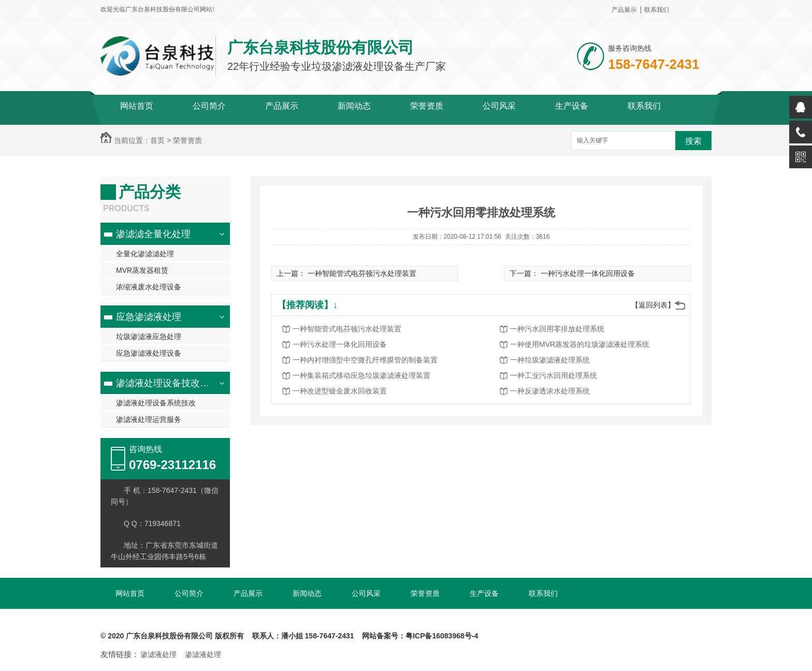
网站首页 (137, 106)
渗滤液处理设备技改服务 (167, 383)
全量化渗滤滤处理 (145, 254)
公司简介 (209, 106)
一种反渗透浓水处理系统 (550, 391)
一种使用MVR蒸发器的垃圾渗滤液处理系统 (580, 344)
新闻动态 (354, 106)
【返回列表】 (653, 305)
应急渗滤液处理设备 (149, 353)
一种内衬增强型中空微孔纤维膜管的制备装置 (365, 360)
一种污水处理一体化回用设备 (588, 273)
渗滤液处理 (158, 654)
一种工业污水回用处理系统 (554, 375)
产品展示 (624, 10)
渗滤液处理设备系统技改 (156, 403)
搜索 (693, 141)
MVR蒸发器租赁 (142, 270)
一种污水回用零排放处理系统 (557, 329)
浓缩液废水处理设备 (149, 287)
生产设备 (572, 106)
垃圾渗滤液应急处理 (149, 337)
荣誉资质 (427, 106)
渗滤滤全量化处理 (153, 234)
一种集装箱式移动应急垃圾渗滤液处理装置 (361, 375)
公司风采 (499, 106)
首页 (157, 140)
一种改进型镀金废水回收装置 (340, 391)
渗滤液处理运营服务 (149, 419)
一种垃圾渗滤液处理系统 (550, 360)
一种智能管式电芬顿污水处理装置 (362, 273)
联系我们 (657, 10)
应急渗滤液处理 (149, 317)
